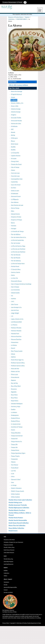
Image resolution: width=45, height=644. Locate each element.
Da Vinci (14, 188)
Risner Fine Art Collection (17, 525)
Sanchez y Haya (16, 407)
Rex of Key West (16, 386)
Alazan (13, 97)
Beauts (13, 132)
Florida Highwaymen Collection (19, 508)
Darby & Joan (15, 191)
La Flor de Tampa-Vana (18, 264)
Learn (5, 556)
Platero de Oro (15, 372)
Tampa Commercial (17, 436)
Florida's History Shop (9, 547)
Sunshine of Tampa (17, 427)
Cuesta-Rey (14, 182)
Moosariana (15, 342)
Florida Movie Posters (16, 518)
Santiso (13, 409)
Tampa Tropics (15, 456)
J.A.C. (13, 301)
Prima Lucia (15, 374)
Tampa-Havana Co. (17, 442)
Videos (5, 576)
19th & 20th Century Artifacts (18, 85)
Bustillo (13, 147)
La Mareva (14, 325)
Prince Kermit (15, 377)
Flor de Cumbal (16, 243)
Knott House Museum (9, 550)
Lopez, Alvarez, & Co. (17, 319)
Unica (13, 477)
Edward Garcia (15, 214)
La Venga (14, 485)
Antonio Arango (16, 109)
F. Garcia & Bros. (16, 269)
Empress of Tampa (17, 220)
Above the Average (17, 91)
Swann (13, 430)
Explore (27, 17)
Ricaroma (14, 389)
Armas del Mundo (16, 121)
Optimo (13, 357)
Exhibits (6, 571)
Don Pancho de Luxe (17, 205)
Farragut (14, 229)
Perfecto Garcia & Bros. (18, 363)
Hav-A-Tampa (15, 287)
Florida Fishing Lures (15, 502)
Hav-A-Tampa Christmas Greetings (21, 284)
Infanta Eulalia (15, 293)
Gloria (13, 275)
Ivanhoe (13, 299)
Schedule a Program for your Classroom (13, 542)
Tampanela (14, 459)
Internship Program (8, 562)
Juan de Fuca (15, 310)
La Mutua (14, 345)
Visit (5, 537)
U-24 (13, 474)
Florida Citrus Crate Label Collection (20, 500)
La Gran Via (14, 278)
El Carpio (14, 159)
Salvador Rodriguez (17, 404)
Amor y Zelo (15, 106)
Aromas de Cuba (16, 124)
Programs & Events (8, 545)
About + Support (8, 579)
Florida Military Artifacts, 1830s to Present (20, 514)
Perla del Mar (15, 369)
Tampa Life (14, 444)
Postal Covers (13, 531)
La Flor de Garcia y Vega (18, 246)
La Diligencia (15, 199)
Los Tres (13, 471)
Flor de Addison (16, 234)
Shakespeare (15, 415)
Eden (13, 211)
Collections (11, 19)
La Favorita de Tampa (17, 231)
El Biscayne (14, 138)
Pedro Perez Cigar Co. (17, 360)
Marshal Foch (15, 334)
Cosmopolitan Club (17, 179)
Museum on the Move (9, 540)
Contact (6, 590)
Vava (12, 482)
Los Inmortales (15, 290)
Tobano (13, 462)
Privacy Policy (6, 623)
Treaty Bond (15, 468)
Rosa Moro (14, 395)
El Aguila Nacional (16, 94)
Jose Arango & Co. (16, 307)
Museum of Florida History (16, 17)
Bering (13, 135)
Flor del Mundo (16, 258)
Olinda (13, 354)
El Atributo (14, 126)
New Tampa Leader (17, 351)
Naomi (13, 348)
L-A (12, 316)
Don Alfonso (15, 202)
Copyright (13, 623)
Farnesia (14, 226)
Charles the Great (16, 164)
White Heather (15, 494)
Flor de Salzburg (16, 261)
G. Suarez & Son (16, 424)
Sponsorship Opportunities (10, 587)
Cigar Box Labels (14, 88)
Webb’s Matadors (16, 488)
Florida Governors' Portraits (18, 505)
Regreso (13, 380)
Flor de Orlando (16, 255)
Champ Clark (15, 161)
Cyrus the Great (16, 185)
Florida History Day (8, 559)
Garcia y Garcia (16, 272)
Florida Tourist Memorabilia (18, 520)
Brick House (15, 144)
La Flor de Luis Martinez (18, 249)
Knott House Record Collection (19, 523)
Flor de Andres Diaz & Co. (19, 237)
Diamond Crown (16, 196)
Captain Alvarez (16, 156)
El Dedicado (15, 194)
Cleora (13, 170)
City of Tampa (15, 167)
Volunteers (6, 582)
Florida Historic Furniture (17, 510)
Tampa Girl (14, 439)
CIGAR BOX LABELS (22, 19)
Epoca (13, 223)
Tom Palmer (15, 465)
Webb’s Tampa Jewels (18, 491)
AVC (12, 129)
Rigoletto (14, 392)
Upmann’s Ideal (16, 479)
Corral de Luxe (15, 173)
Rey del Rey (14, 383)
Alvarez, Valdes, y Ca (17, 103)
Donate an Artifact (8, 592)
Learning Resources (9, 564)
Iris (12, 296)
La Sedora (14, 412)
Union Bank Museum (9, 553)
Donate (6, 585)
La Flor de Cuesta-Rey (17, 240)
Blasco (13, 141)
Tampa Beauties (16, 433)
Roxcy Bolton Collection (16, 528)
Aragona (14, 115)
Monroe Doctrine (16, 337)
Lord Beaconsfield (16, 322)
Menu (40, 10)
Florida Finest (15, 266)
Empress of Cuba (16, 217)
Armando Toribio (16, 118)
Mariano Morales (16, 328)
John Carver (15, 304)
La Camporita (15, 153)
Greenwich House (16, 281)
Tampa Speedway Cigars (18, 453)
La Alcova (14, 100)
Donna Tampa (15, 208)
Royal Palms (15, 401)
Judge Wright (15, 313)
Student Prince (15, 418)
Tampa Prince (15, 450)
